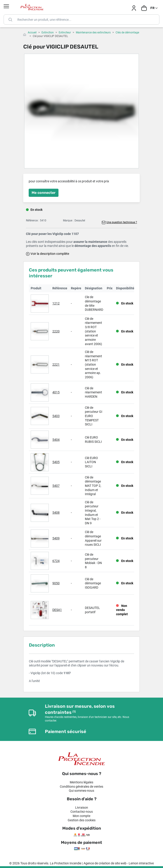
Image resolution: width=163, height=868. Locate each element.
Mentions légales (81, 782)
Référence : (33, 220)
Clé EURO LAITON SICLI (91, 462)
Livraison (82, 808)
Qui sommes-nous (81, 791)
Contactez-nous (82, 812)
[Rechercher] (81, 20)
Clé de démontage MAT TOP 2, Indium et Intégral (93, 486)
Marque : (68, 220)
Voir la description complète (50, 254)
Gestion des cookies (82, 820)
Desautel (80, 220)
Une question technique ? (122, 222)
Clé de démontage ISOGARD (93, 583)
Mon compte (81, 816)
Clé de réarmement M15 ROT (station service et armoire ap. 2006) (93, 364)
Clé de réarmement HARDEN (93, 392)
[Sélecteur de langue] (154, 8)
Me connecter (44, 193)
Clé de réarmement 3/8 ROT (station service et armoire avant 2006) (93, 331)
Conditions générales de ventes (81, 787)
